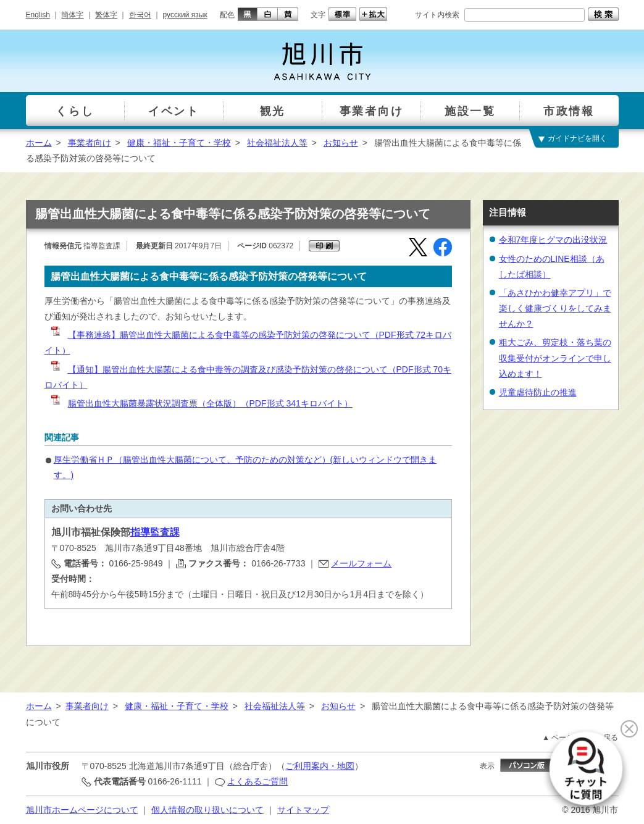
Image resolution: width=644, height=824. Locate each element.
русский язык (185, 15)
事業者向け (90, 143)
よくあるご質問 (257, 781)
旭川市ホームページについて (82, 810)
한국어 (140, 15)
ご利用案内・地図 (320, 766)
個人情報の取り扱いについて (207, 810)
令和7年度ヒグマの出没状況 (553, 240)
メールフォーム (361, 563)
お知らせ (341, 143)
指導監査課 (155, 532)
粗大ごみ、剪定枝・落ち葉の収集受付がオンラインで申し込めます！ (555, 358)
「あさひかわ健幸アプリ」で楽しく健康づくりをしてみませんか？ (555, 308)
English (38, 15)
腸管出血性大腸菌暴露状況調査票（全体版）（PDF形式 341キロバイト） (201, 403)
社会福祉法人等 (277, 143)
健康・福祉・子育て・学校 (179, 143)
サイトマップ (303, 810)
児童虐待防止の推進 (538, 392)
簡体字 (72, 15)
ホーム (39, 143)
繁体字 (106, 15)
